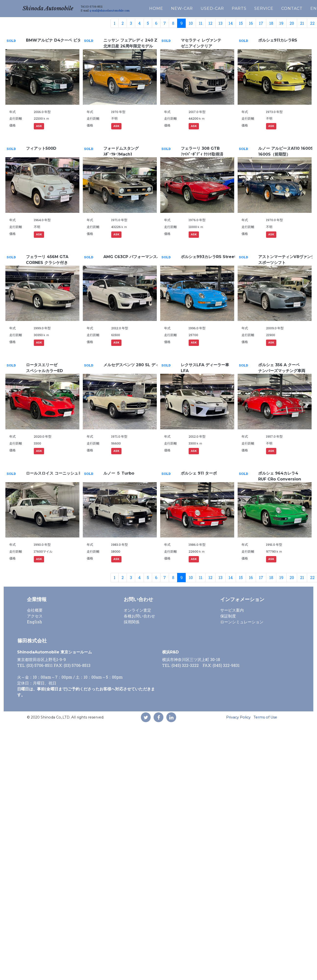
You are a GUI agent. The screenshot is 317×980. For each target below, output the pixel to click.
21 (302, 23)
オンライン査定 (137, 610)
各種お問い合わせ (139, 616)
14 (231, 23)
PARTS (249, 8)
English (35, 622)
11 (201, 23)
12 (210, 23)
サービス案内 (232, 610)
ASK (39, 126)
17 (261, 23)
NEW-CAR (191, 8)
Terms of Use (265, 717)
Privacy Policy (238, 717)
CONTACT (301, 8)
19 (281, 23)
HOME (166, 8)
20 (292, 23)
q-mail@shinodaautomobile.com (119, 10)
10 (191, 23)
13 (220, 23)
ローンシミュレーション (242, 622)
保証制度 (228, 616)
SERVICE (273, 8)
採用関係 (132, 622)
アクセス (35, 616)
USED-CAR (222, 8)
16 (251, 23)
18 (271, 23)
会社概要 (35, 610)
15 (241, 23)
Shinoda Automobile (53, 8)
